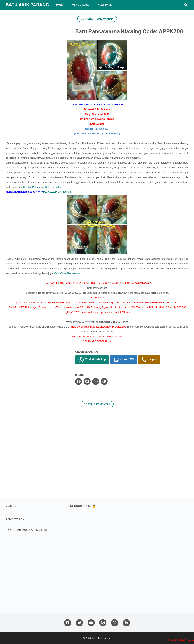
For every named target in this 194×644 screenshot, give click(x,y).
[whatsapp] (96, 381)
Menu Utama (80, 5)
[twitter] (87, 381)
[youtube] (91, 623)
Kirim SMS (124, 360)
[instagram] (103, 623)
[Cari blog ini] (186, 5)
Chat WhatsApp (92, 360)
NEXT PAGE (105, 5)
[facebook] (79, 381)
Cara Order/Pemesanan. (68, 273)
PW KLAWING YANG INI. (57, 192)
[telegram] (104, 381)
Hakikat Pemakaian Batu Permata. (42, 187)
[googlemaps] (126, 623)
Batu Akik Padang (27, 5)
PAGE (59, 5)
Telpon (149, 360)
